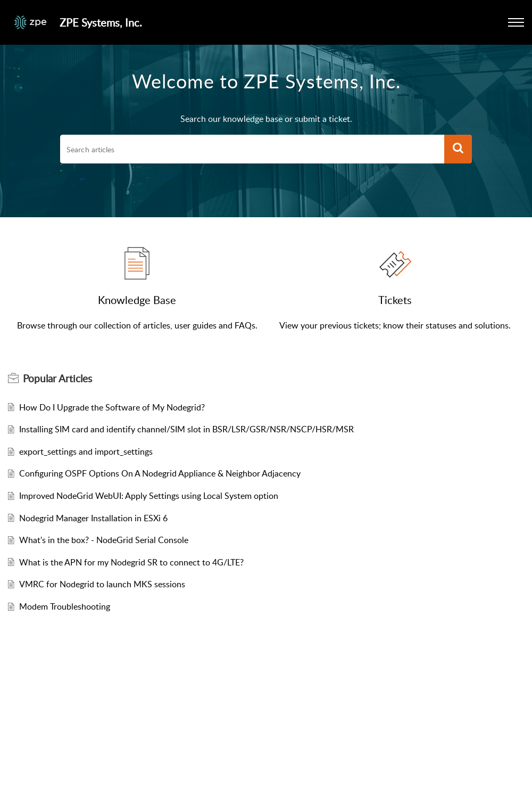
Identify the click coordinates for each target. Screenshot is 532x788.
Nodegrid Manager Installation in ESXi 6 (93, 518)
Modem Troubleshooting (65, 606)
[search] (252, 149)
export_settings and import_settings (86, 452)
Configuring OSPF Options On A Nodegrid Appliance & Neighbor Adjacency (160, 473)
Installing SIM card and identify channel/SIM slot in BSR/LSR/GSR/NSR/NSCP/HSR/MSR (186, 429)
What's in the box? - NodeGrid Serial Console (104, 540)
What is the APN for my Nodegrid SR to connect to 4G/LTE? (131, 562)
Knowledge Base (137, 300)
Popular (57, 379)
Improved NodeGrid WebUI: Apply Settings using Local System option (149, 496)
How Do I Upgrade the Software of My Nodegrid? (112, 407)
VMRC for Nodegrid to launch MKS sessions (102, 584)
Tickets (395, 300)
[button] (516, 22)
